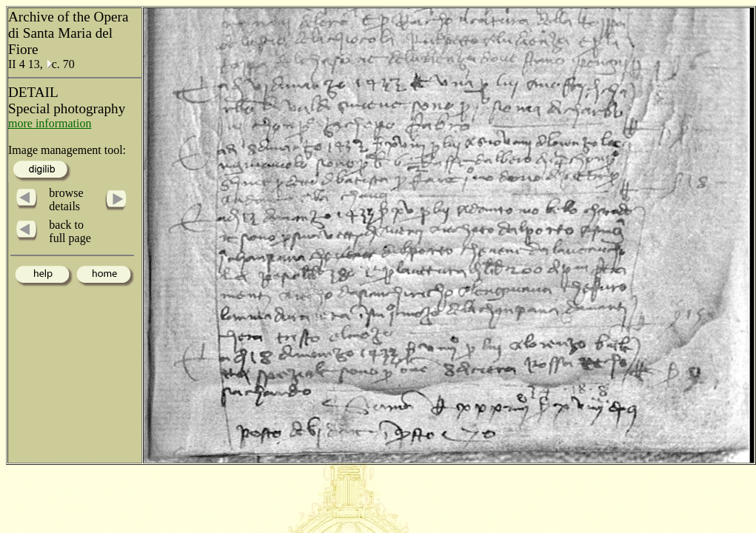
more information (50, 123)
